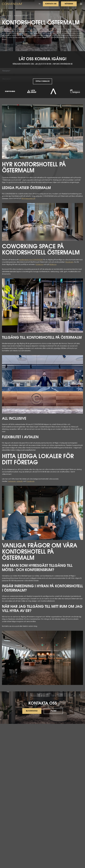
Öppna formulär (42, 81)
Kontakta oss (51, 4)
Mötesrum (69, 4)
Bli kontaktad (32, 711)
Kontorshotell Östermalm (21, 16)
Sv (40, 4)
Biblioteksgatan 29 (28, 199)
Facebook (30, 481)
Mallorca (53, 265)
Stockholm (70, 262)
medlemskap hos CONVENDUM (31, 260)
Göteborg (39, 265)
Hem (3, 16)
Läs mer (53, 711)
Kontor (9, 16)
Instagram (12, 481)
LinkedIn (20, 481)
